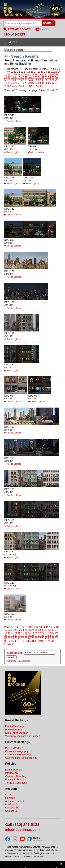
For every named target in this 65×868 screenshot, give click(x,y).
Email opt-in (12, 804)
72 (56, 80)
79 (26, 83)
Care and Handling (16, 776)
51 (40, 77)
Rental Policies (13, 770)
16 (32, 72)
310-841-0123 (14, 34)
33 (33, 75)
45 (19, 77)
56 (56, 77)
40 (56, 75)
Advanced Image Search (18, 661)
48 (29, 77)
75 (12, 83)
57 (6, 80)
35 (40, 75)
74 (9, 83)
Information (11, 773)
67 (40, 80)
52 (43, 77)
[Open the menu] (32, 42)
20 (46, 72)
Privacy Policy (13, 779)
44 (16, 77)
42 (9, 77)
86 (50, 83)
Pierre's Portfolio (14, 748)
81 (33, 83)
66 (36, 80)
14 (25, 72)
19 (42, 72)
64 (29, 80)
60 (16, 80)
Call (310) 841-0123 (22, 825)
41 (6, 77)
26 (9, 75)
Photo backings (14, 730)
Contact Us (11, 811)
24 (59, 72)
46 (23, 77)
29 (19, 75)
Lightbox (45, 29)
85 (46, 83)
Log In (9, 795)
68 (43, 80)
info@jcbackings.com (22, 830)
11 (15, 72)
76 (16, 83)
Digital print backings (17, 733)
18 (39, 72)
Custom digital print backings (21, 758)
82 (36, 83)
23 (56, 72)
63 (26, 80)
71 (53, 80)
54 (50, 77)
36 (43, 75)
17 (35, 72)
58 (9, 80)
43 (12, 77)
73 (6, 83)
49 (33, 77)
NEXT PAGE (35, 86)
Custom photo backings (18, 754)
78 (23, 83)
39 (53, 75)
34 (36, 75)
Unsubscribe (12, 808)
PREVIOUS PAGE (34, 641)
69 (46, 80)
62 (23, 80)
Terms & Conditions (16, 783)
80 (29, 83)
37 (46, 75)
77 (19, 83)
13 (22, 72)
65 (33, 80)
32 (29, 75)
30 (23, 75)
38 (50, 75)
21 (49, 72)
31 (26, 75)
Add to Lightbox (13, 121)
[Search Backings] (22, 23)
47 (26, 77)
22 (52, 72)
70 (50, 80)
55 (53, 77)
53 (46, 77)
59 (12, 80)
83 (40, 83)
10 (12, 72)
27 (12, 75)
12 (19, 72)
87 (53, 83)
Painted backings (15, 726)
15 (29, 72)
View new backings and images (23, 736)
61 (19, 80)
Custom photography (17, 751)
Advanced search (15, 801)
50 (36, 77)
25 (6, 75)
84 (43, 83)
